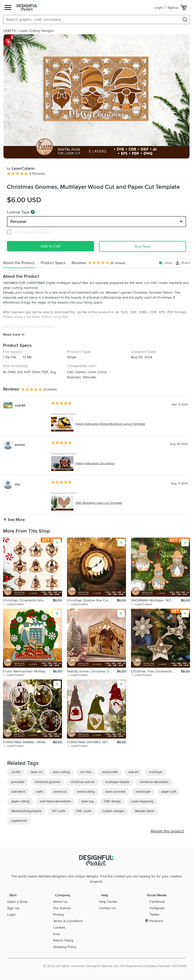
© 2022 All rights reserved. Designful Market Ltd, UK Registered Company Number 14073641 (115, 966)
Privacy (59, 915)
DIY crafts (59, 811)
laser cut (37, 772)
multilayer (156, 772)
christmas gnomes (47, 782)
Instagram (157, 908)
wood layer (143, 792)
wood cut (60, 792)
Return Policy (63, 940)
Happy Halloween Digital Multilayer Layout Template (110, 424)
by (14, 604)
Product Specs (53, 263)
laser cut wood (115, 792)
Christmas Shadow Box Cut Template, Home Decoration (92, 600)
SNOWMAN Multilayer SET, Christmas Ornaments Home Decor (156, 600)
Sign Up (13, 908)
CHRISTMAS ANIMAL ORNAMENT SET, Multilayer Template (28, 742)
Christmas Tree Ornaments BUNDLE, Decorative (156, 671)
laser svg (87, 801)
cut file (16, 772)
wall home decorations (55, 801)
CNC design (112, 801)
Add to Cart (51, 246)
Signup (173, 8)
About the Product (19, 263)
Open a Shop (17, 902)
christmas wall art (83, 782)
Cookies (59, 927)
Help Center (108, 902)
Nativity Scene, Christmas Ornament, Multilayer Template (92, 671)
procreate (18, 782)
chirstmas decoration (154, 782)
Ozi (17, 484)
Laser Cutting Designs (37, 31)
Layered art (19, 821)
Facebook (157, 902)
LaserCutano (21, 168)
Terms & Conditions (68, 921)
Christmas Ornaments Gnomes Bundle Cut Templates (28, 600)
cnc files (86, 772)
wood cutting (86, 792)
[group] (96, 96)
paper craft (169, 792)
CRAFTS (9, 31)
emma (20, 445)
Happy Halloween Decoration (95, 463)
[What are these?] (33, 212)
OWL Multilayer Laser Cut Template (99, 503)
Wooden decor (145, 811)
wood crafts (110, 772)
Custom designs (113, 811)
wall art (133, 772)
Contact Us (107, 908)
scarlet (20, 405)
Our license (62, 908)
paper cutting (20, 801)
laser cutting (61, 772)
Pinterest (156, 921)
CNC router (84, 811)
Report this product (167, 831)
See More (14, 520)
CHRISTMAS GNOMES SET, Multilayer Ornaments (92, 742)
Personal (18, 222)
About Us (60, 902)
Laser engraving (142, 801)
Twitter (155, 915)
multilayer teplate (117, 782)
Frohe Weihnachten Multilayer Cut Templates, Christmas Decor (28, 671)
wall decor (18, 792)
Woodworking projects (26, 811)
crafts (40, 792)
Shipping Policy (65, 947)
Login (159, 8)
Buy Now (143, 246)
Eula (56, 934)
